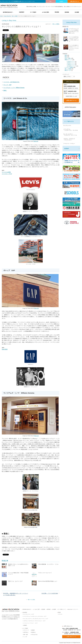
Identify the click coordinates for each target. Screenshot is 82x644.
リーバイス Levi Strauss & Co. (11, 82)
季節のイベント (68, 60)
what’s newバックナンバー (73, 609)
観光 (66, 57)
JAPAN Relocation (70, 107)
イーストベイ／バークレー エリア (30, 623)
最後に (5, 90)
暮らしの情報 (15, 16)
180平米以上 (26, 632)
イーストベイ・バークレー (69, 144)
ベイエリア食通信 (69, 67)
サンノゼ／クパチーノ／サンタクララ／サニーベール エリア (36, 619)
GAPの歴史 (5, 349)
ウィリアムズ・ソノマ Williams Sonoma (14, 88)
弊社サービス (68, 70)
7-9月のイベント (71, 65)
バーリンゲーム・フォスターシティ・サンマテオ (71, 130)
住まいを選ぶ (68, 58)
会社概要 (54, 609)
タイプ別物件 (25, 628)
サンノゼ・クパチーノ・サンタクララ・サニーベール (70, 135)
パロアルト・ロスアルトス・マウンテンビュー (69, 139)
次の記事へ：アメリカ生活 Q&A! (50, 593)
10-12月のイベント (71, 66)
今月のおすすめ (34, 635)
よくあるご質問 (36, 609)
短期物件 (67, 149)
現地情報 (43, 609)
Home (1, 16)
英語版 (59, 612)
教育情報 (49, 609)
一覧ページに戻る (31, 600)
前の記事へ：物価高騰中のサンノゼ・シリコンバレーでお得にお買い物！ (16, 594)
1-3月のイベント (71, 62)
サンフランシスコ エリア (29, 614)
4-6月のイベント (71, 63)
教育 (66, 55)
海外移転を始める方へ (27, 609)
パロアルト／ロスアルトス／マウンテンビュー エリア (34, 621)
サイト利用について (62, 609)
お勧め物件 (25, 612)
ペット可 (25, 637)
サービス (61, 614)
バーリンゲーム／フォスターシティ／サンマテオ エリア (35, 616)
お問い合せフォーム (71, 100)
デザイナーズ (26, 630)
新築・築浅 (26, 635)
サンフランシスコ (67, 126)
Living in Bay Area (7, 16)
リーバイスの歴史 (6, 172)
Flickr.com (36, 436)
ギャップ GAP (7, 85)
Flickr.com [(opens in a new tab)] (36, 141)
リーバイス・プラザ (7, 174)
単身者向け (33, 632)
